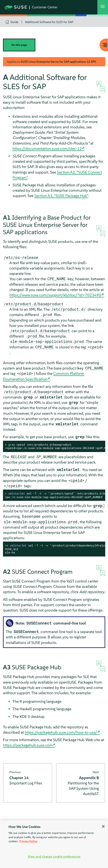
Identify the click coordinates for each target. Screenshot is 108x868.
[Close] (103, 826)
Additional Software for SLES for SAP (49, 22)
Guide (14, 22)
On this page (19, 45)
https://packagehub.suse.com (28, 745)
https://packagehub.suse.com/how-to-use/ (61, 732)
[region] (54, 844)
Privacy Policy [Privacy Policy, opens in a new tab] (28, 841)
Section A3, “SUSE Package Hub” (61, 196)
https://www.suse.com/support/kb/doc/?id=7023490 (55, 295)
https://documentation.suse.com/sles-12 (47, 149)
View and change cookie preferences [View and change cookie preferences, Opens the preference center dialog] (54, 856)
